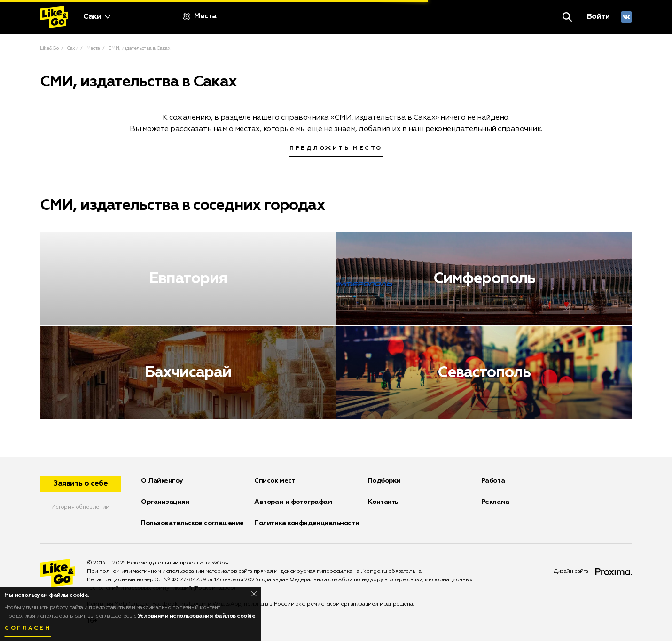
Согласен (28, 628)
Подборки (384, 481)
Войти (598, 17)
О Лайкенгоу (162, 481)
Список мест (275, 481)
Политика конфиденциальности (307, 523)
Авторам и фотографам (293, 502)
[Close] (254, 594)
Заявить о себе (80, 484)
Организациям (165, 502)
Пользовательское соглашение (192, 523)
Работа (493, 481)
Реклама (495, 502)
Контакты (384, 502)
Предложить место (336, 148)
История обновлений (80, 507)
